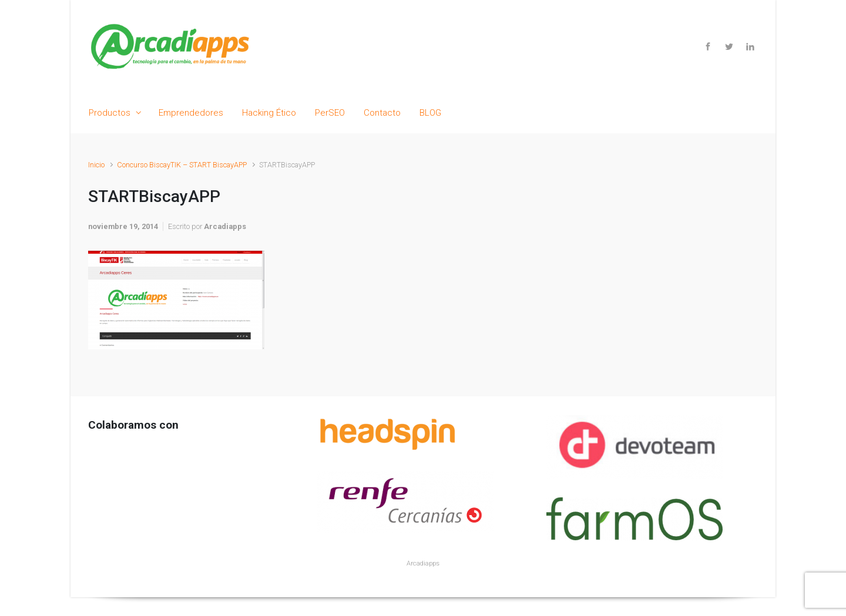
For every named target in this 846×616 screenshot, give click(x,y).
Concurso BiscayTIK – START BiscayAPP (182, 165)
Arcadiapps (225, 226)
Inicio (96, 165)
